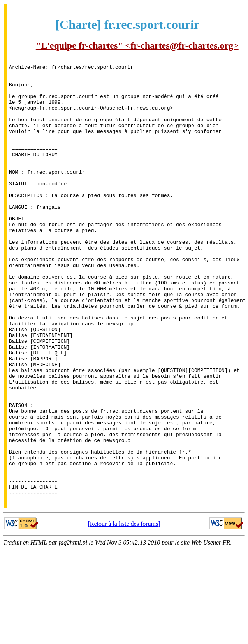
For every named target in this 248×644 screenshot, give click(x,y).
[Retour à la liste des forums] (124, 611)
